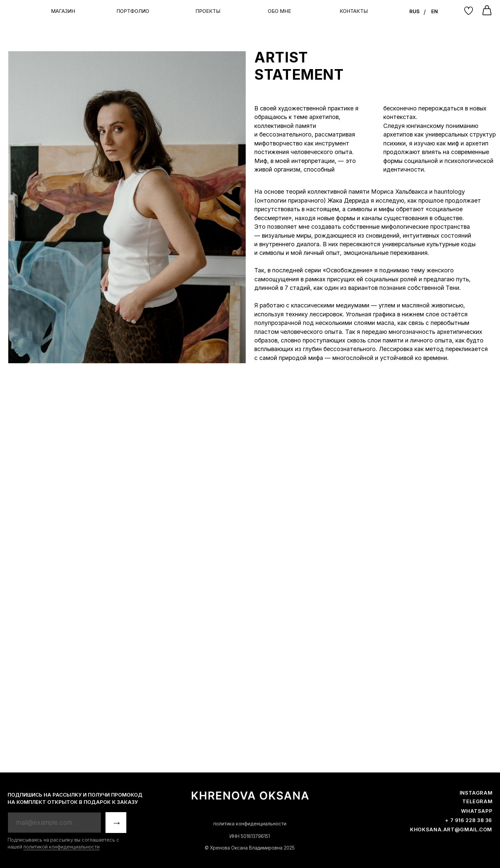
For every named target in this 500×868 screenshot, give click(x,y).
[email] (55, 823)
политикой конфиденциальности (62, 847)
